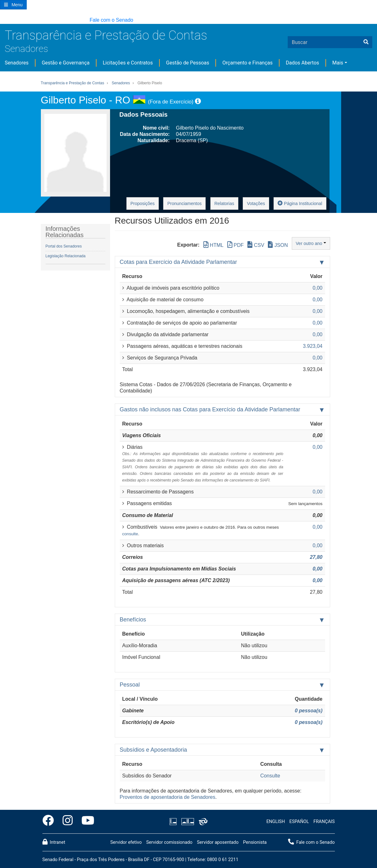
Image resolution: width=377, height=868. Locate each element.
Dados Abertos (302, 63)
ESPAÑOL (299, 822)
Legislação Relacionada (66, 256)
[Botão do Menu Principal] (13, 5)
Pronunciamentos (184, 203)
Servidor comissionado (169, 842)
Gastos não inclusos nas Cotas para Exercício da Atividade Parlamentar (210, 409)
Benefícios (133, 620)
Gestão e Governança (66, 63)
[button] (3, 20)
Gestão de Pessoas (188, 63)
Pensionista (255, 842)
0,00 (317, 569)
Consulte (270, 776)
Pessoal (130, 685)
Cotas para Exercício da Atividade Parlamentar (178, 262)
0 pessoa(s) (308, 711)
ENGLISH (276, 822)
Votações (256, 203)
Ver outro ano (311, 243)
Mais (338, 63)
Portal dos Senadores (64, 246)
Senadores (26, 49)
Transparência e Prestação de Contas (106, 35)
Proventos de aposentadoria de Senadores (168, 797)
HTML (213, 245)
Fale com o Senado (111, 20)
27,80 (316, 557)
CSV (256, 245)
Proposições (143, 203)
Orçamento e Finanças (247, 63)
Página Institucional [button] (300, 203)
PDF (236, 245)
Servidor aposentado (218, 842)
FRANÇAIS (324, 822)
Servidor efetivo (126, 842)
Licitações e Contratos (128, 63)
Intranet (54, 842)
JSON (278, 245)
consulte (130, 534)
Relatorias (224, 203)
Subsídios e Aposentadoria (153, 750)
